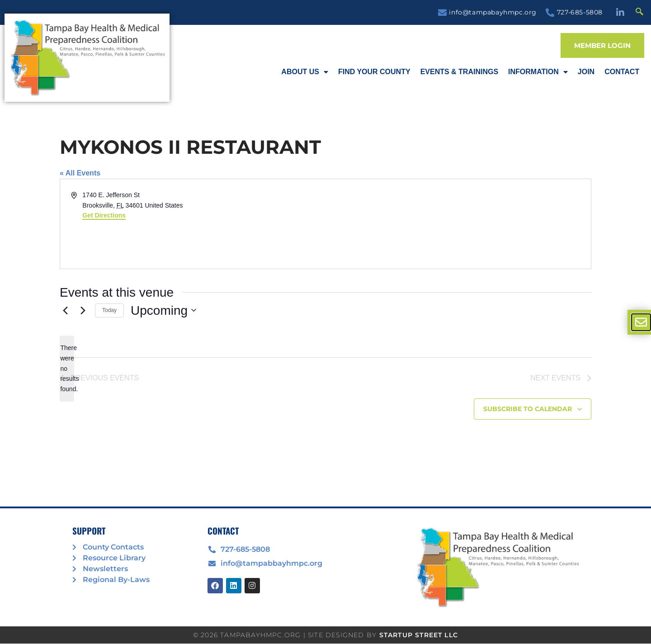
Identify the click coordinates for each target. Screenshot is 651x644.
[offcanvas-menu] (641, 322)
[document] (325, 322)
